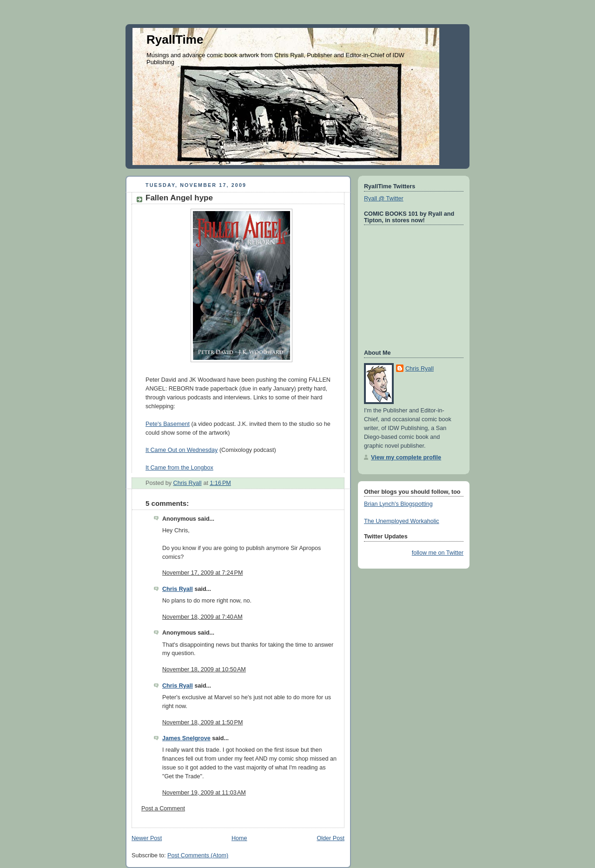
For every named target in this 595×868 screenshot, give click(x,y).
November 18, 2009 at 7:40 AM (202, 617)
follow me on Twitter (438, 553)
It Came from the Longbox (179, 468)
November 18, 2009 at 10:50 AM (204, 669)
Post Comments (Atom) (198, 855)
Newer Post (147, 838)
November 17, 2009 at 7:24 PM (202, 573)
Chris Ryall (178, 589)
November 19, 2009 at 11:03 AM (204, 793)
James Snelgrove (186, 738)
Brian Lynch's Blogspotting (398, 504)
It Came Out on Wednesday (182, 450)
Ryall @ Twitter (384, 199)
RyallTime (175, 40)
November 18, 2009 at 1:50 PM (202, 722)
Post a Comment (163, 808)
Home (239, 838)
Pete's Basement (168, 424)
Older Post (331, 838)
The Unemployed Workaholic (402, 521)
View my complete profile (406, 457)
